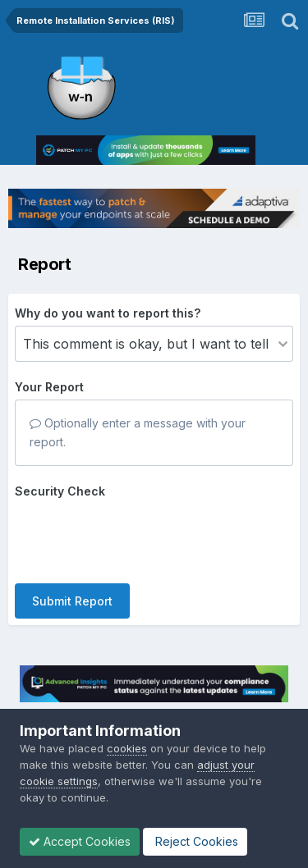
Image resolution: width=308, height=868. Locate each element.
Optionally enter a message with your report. (138, 432)
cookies (127, 748)
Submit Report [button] (72, 601)
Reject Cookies (195, 841)
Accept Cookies (80, 841)
